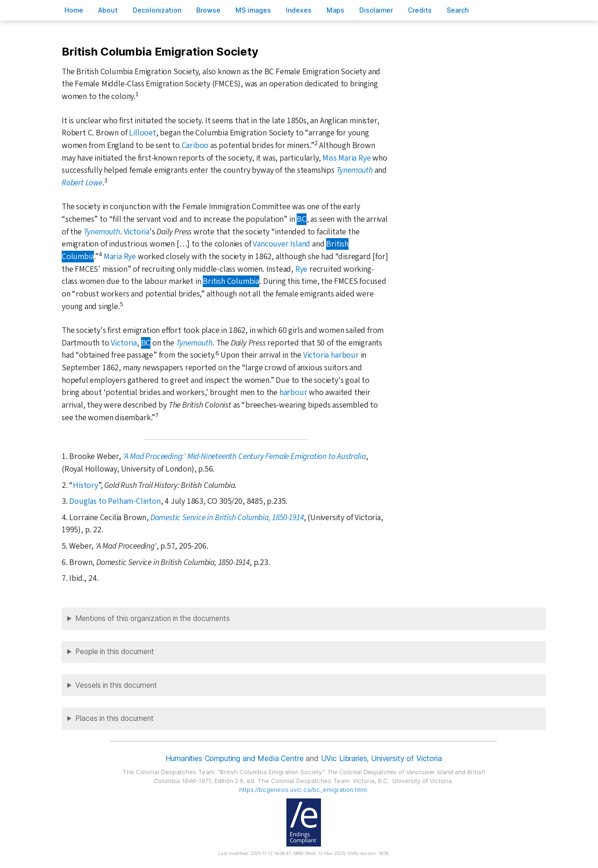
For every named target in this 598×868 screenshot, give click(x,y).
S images (253, 10)
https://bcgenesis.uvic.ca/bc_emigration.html (303, 790)
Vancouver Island (281, 244)
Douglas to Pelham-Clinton (115, 501)
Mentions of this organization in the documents (153, 618)
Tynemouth (355, 170)
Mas (335, 10)
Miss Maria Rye (346, 158)
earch (458, 10)
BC (302, 219)
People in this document (115, 652)
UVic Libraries (344, 758)
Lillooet (142, 133)
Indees (299, 10)
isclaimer (376, 10)
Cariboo (195, 145)
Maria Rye (120, 257)
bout (108, 10)
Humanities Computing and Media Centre (234, 758)
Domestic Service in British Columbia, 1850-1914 (227, 518)
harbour (293, 392)
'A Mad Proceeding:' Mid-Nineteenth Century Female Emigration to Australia (244, 456)
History (85, 485)
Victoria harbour (331, 355)
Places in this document (114, 718)
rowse (208, 10)
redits (420, 10)
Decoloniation (157, 10)
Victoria (137, 232)
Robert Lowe (82, 183)
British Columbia (231, 281)
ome (74, 10)
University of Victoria (406, 758)
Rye (301, 269)
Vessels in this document (116, 685)
